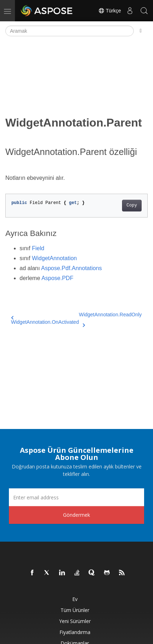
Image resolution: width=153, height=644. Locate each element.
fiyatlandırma (75, 632)
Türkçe (110, 11)
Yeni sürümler (75, 621)
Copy (132, 205)
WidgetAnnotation (54, 258)
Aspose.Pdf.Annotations (72, 268)
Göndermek (76, 515)
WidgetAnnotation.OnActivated (45, 320)
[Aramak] (70, 31)
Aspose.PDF (57, 278)
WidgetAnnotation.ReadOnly (110, 319)
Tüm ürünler (75, 610)
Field (38, 248)
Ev (75, 599)
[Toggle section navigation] (141, 31)
